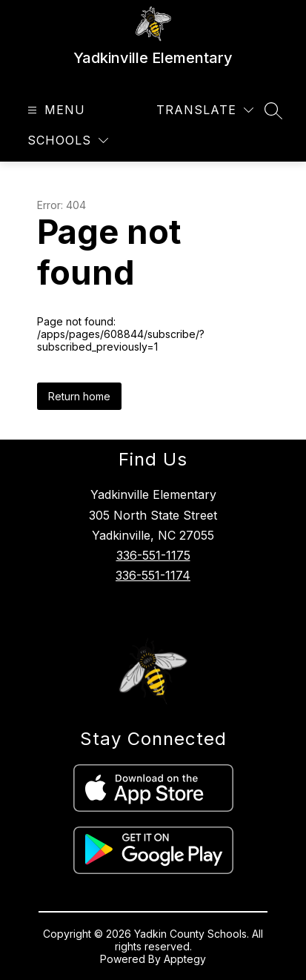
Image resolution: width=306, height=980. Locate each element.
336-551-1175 (153, 555)
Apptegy (185, 959)
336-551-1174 (153, 575)
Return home (79, 396)
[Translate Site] (205, 110)
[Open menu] (54, 110)
